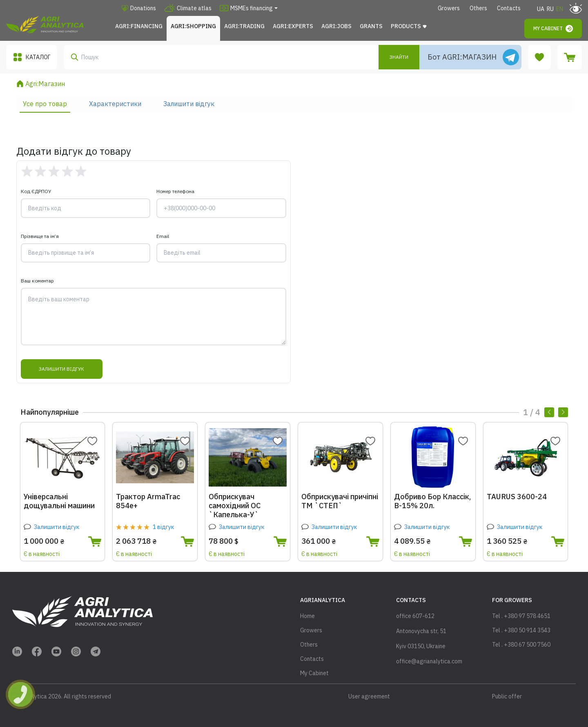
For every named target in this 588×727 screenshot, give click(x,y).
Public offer (507, 696)
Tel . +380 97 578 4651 (521, 616)
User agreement (369, 696)
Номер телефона (175, 191)
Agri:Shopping (193, 26)
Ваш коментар (37, 281)
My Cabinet (553, 29)
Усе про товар (45, 104)
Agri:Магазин (45, 84)
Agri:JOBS (336, 26)
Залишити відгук (189, 104)
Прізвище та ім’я (40, 236)
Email (163, 236)
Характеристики (115, 104)
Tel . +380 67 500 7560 (521, 645)
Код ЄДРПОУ (36, 191)
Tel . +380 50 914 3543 (521, 630)
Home (307, 616)
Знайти (399, 57)
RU (550, 9)
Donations (139, 8)
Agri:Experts (293, 26)
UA (541, 9)
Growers (449, 8)
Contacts (509, 8)
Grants (371, 26)
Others (478, 8)
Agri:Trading (244, 26)
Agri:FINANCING (139, 26)
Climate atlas (188, 8)
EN (560, 9)
